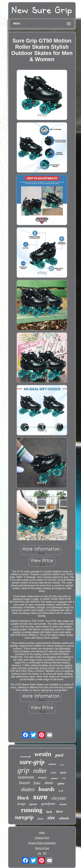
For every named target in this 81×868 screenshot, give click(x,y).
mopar (43, 777)
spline (61, 783)
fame (40, 819)
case (54, 772)
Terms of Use (42, 848)
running (32, 810)
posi (59, 755)
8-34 (61, 791)
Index (42, 833)
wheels (64, 818)
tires (60, 811)
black (23, 798)
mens (63, 773)
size (51, 818)
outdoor (54, 778)
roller (40, 771)
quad (62, 765)
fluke (37, 783)
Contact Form (42, 838)
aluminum (26, 777)
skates (27, 789)
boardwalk (26, 757)
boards (47, 789)
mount (63, 804)
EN (39, 853)
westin (43, 754)
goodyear (48, 804)
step (64, 778)
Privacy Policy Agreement (42, 843)
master (52, 764)
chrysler (59, 798)
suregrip (24, 817)
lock (49, 812)
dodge (21, 804)
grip (23, 770)
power (33, 804)
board (24, 783)
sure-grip (32, 762)
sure (40, 797)
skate (49, 783)
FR (45, 853)
